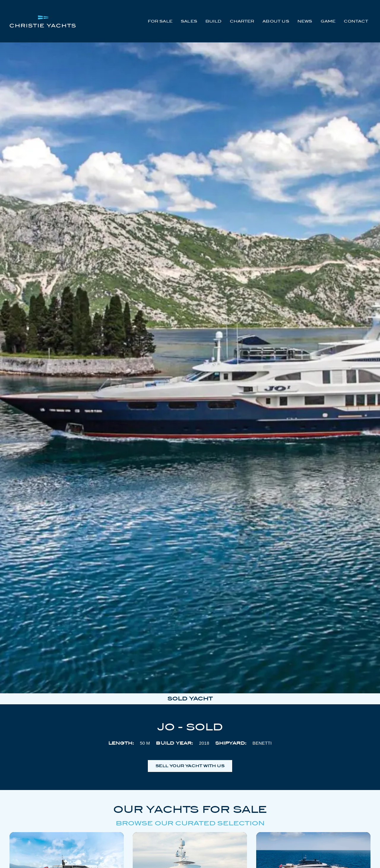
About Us (276, 21)
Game (328, 21)
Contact (356, 21)
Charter (242, 21)
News (305, 21)
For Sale (160, 21)
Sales (189, 21)
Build (213, 21)
